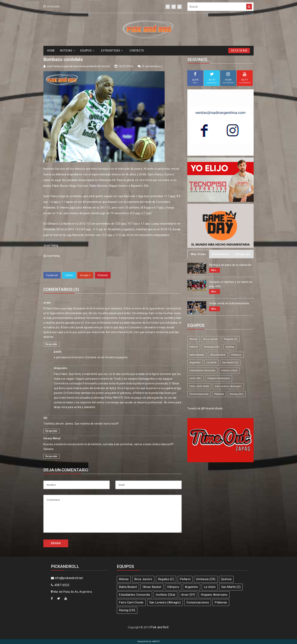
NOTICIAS (68, 51)
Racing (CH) (237, 394)
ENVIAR (56, 543)
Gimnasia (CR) (212, 347)
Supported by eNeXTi (149, 641)
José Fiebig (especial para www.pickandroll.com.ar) (78, 66)
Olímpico (236, 355)
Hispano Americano (219, 378)
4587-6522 (60, 585)
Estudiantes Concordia (202, 370)
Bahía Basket (197, 355)
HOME (51, 51)
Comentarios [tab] (220, 254)
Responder (52, 344)
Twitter (69, 275)
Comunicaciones (199, 394)
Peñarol (194, 347)
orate (47, 303)
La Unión (211, 363)
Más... (215, 270)
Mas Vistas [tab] (198, 254)
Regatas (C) (231, 339)
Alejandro (61, 368)
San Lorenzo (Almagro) (228, 386)
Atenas (193, 339)
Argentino (195, 363)
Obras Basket (218, 355)
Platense (219, 394)
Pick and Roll (159, 627)
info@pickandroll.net (67, 578)
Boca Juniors (211, 339)
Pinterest (103, 275)
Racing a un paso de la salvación (230, 265)
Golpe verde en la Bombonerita (229, 303)
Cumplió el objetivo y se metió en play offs (231, 284)
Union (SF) (195, 378)
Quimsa (230, 347)
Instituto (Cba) (229, 370)
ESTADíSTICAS (112, 51)
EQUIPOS (87, 51)
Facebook (52, 275)
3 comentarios (152, 66)
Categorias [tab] (243, 254)
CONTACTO (137, 51)
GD (45, 418)
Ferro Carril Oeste (199, 386)
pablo (58, 352)
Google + (85, 275)
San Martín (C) (230, 363)
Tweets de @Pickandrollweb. (205, 408)
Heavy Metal (52, 438)
